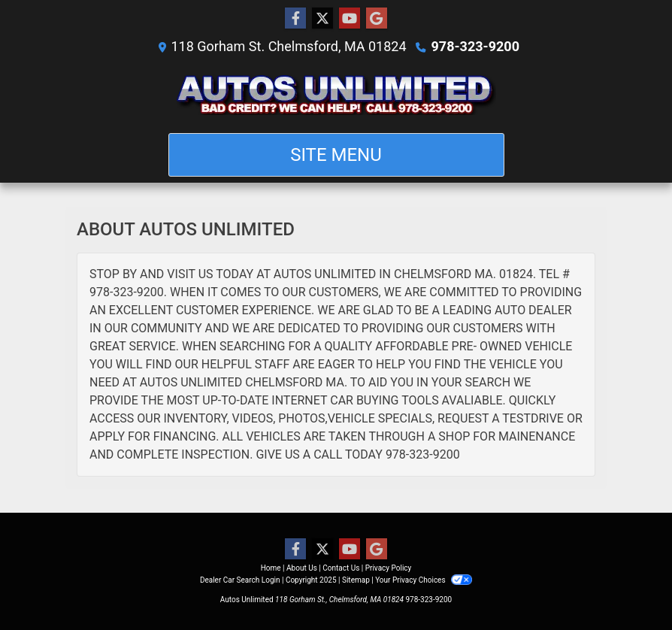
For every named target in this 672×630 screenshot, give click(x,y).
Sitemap (356, 580)
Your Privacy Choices (424, 580)
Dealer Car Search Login (240, 580)
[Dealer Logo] (336, 94)
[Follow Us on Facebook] (295, 19)
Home (271, 568)
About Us (302, 568)
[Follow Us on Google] (377, 19)
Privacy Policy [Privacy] (389, 568)
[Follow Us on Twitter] (322, 19)
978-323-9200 (475, 46)
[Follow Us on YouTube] (350, 19)
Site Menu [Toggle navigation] (336, 155)
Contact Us (341, 568)
